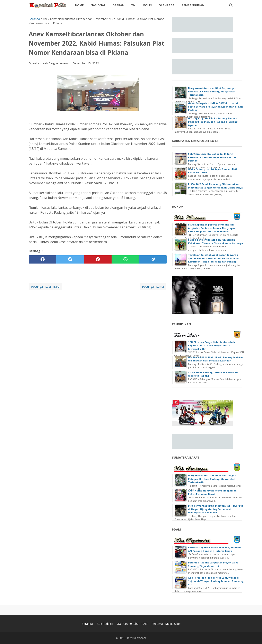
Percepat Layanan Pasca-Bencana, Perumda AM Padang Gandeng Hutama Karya (215, 549)
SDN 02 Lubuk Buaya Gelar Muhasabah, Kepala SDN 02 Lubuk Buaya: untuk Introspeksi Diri (212, 346)
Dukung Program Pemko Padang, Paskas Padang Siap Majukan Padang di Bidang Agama (213, 122)
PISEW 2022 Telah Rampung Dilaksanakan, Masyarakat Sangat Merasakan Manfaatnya (215, 186)
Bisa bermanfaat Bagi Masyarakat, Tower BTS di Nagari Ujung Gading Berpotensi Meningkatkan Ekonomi (216, 509)
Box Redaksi (105, 624)
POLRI (147, 5)
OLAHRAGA (167, 5)
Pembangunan (193, 5)
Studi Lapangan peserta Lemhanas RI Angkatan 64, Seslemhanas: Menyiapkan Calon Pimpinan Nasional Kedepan (213, 228)
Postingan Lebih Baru (45, 287)
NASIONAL (98, 5)
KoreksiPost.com (136, 638)
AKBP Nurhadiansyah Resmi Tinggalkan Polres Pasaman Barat (212, 492)
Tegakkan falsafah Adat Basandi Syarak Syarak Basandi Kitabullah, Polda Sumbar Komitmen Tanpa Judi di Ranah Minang (213, 258)
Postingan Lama (153, 287)
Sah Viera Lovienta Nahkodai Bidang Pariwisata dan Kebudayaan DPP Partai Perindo (212, 157)
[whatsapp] (125, 259)
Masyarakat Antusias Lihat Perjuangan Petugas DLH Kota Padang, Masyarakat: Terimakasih (212, 91)
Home (79, 5)
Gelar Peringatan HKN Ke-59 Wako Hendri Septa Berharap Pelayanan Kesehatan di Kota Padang (216, 107)
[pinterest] (98, 259)
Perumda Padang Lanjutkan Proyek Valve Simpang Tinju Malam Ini (213, 564)
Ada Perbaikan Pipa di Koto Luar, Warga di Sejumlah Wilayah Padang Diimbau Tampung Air (216, 581)
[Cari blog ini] (231, 5)
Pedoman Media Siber (166, 624)
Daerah (118, 5)
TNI (134, 5)
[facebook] (42, 259)
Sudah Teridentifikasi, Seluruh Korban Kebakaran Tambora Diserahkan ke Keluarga (216, 241)
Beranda (87, 624)
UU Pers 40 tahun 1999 (132, 624)
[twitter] (70, 259)
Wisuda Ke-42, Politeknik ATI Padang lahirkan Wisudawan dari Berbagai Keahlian (216, 359)
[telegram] (153, 259)
